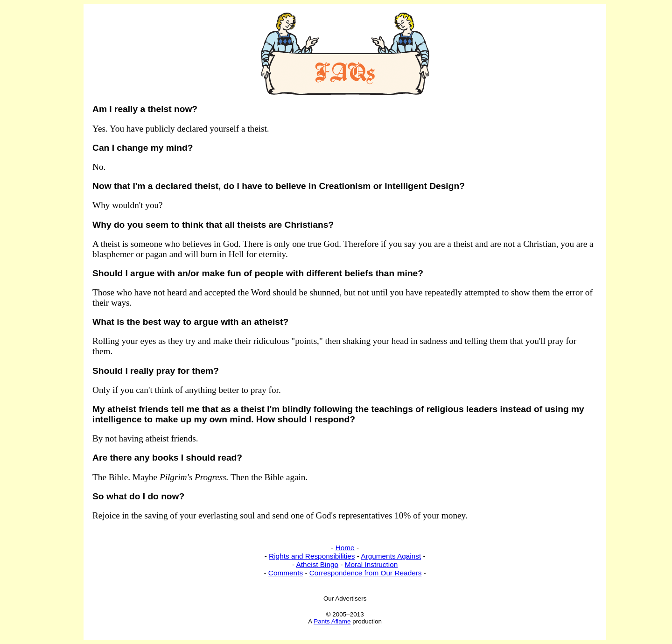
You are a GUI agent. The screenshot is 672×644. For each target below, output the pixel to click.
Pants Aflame (332, 621)
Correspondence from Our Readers (366, 573)
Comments (286, 573)
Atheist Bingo (318, 564)
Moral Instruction (371, 564)
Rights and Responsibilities (312, 556)
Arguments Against (391, 556)
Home (345, 548)
